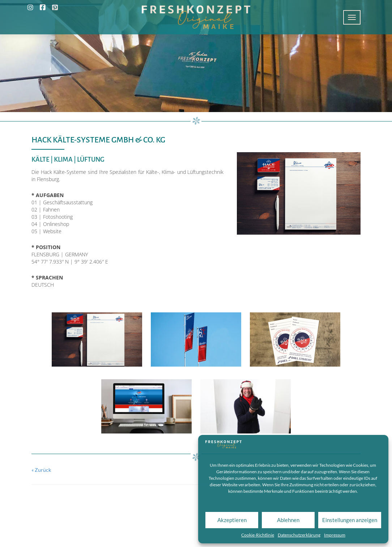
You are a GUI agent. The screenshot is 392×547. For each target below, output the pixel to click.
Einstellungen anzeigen (350, 520)
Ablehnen (288, 520)
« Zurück (41, 470)
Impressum (335, 535)
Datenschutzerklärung (299, 535)
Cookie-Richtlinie (258, 535)
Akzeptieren (232, 520)
